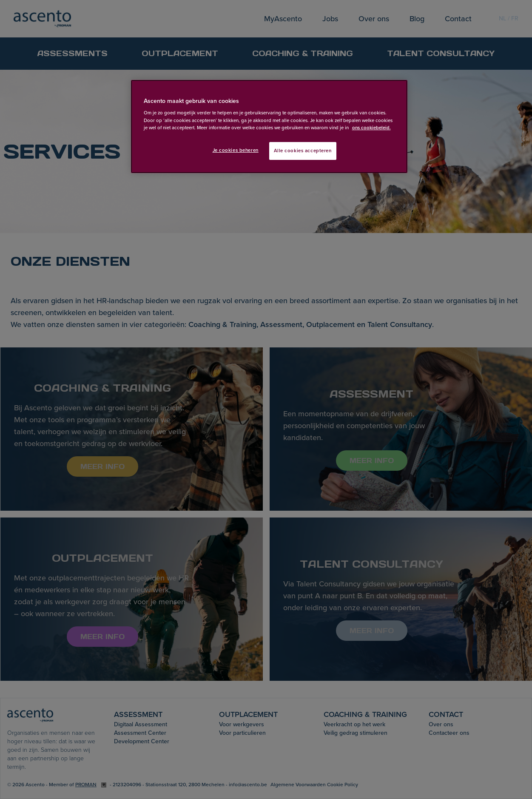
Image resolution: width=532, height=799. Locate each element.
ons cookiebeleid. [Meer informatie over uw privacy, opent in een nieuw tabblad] (371, 128)
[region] (269, 127)
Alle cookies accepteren (303, 151)
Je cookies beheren (236, 150)
